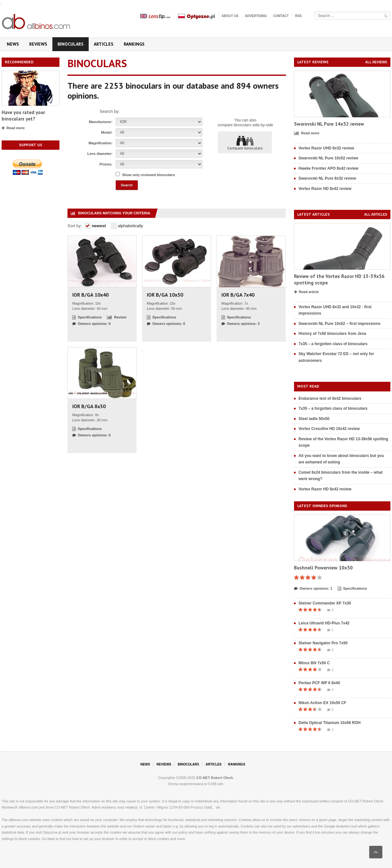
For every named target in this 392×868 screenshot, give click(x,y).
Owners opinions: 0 (91, 324)
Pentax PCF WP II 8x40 (319, 683)
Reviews (38, 44)
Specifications (87, 318)
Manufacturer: (101, 122)
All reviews (376, 62)
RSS (298, 16)
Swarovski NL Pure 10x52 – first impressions (339, 324)
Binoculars (71, 44)
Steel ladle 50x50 (314, 419)
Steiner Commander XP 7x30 (325, 603)
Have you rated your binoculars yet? (23, 116)
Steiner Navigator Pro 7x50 (323, 643)
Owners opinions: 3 (241, 324)
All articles (376, 215)
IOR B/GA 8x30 (89, 406)
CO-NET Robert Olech (215, 778)
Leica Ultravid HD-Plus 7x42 (324, 623)
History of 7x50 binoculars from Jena (332, 334)
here (51, 839)
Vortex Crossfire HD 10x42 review (329, 429)
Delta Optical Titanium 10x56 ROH (330, 723)
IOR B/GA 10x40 (90, 295)
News (13, 44)
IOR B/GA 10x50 (165, 295)
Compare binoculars (245, 143)
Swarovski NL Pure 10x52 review (328, 158)
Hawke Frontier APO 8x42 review (328, 168)
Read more (13, 128)
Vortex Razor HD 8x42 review (325, 189)
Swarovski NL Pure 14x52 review (329, 124)
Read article (306, 292)
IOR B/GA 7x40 (238, 295)
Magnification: (100, 143)
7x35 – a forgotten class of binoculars (333, 344)
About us (230, 16)
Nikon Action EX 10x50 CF (322, 703)
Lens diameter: (100, 154)
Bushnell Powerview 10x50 (323, 568)
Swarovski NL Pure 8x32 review (327, 178)
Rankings (134, 44)
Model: (107, 132)
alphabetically (127, 226)
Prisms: (106, 164)
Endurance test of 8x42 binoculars (330, 398)
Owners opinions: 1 (313, 589)
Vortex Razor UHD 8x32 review (326, 148)
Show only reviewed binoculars (148, 175)
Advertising (256, 16)
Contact (281, 16)
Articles (104, 44)
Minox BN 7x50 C (314, 663)
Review (117, 318)
